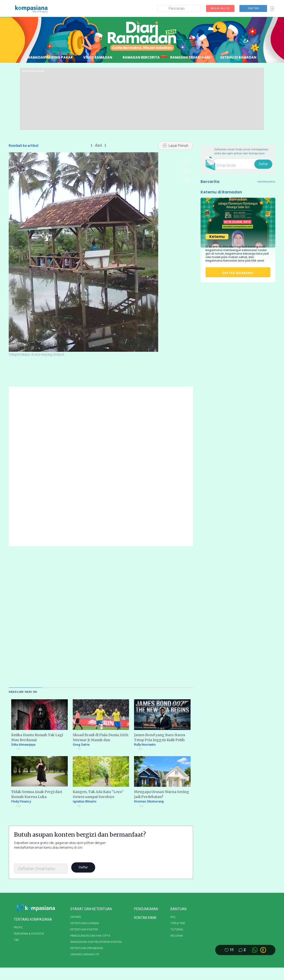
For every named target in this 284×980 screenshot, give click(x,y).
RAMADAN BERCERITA (141, 57)
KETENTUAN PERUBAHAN (87, 948)
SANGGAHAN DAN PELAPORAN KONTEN (96, 942)
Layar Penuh (176, 146)
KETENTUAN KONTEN (84, 930)
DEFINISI (76, 917)
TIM (16, 940)
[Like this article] (229, 950)
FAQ (173, 917)
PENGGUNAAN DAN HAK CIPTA (90, 936)
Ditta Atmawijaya (26, 744)
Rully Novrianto (147, 744)
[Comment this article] (242, 950)
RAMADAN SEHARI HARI (191, 57)
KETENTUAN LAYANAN (85, 923)
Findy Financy (21, 801)
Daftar (83, 867)
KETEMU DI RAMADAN (241, 57)
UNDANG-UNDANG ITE (85, 954)
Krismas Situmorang (151, 801)
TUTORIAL (177, 930)
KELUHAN (177, 936)
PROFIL (18, 928)
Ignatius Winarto (85, 801)
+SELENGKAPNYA (266, 182)
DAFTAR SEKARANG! (238, 273)
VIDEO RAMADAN (96, 57)
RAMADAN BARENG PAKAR (47, 57)
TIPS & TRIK (178, 923)
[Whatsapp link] (255, 950)
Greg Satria (84, 744)
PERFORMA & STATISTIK (29, 934)
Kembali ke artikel (24, 146)
